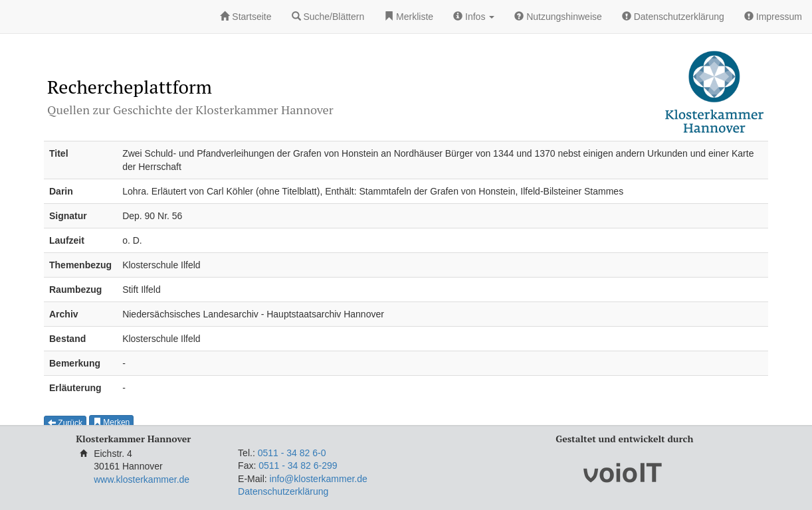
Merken (111, 422)
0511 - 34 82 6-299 (298, 466)
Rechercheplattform (130, 87)
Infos (474, 17)
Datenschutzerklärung (673, 17)
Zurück (65, 423)
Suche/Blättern (328, 17)
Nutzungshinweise (558, 17)
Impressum (773, 17)
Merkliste (409, 17)
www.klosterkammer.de (142, 479)
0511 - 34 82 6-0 (292, 453)
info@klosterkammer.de (319, 479)
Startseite (246, 17)
